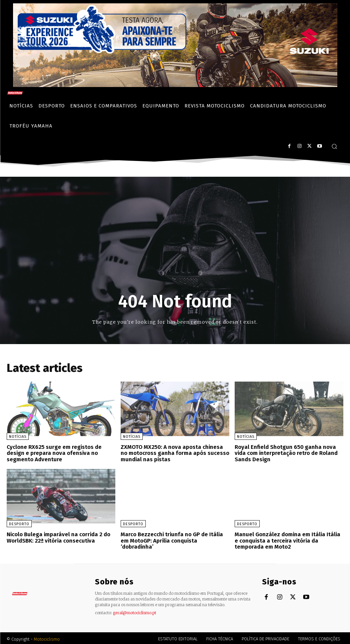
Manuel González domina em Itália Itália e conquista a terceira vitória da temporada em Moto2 (288, 539)
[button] (334, 146)
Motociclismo (47, 637)
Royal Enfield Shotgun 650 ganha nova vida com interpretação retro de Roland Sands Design (289, 453)
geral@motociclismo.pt (135, 611)
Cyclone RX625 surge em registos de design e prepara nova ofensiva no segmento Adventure (53, 453)
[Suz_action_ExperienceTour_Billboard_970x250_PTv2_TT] (175, 85)
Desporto (19, 523)
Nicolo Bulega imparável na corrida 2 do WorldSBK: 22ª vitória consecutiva (57, 536)
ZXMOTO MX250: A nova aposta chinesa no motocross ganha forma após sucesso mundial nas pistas (173, 453)
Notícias (18, 437)
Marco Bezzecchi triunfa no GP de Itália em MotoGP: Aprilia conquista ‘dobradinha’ (175, 536)
